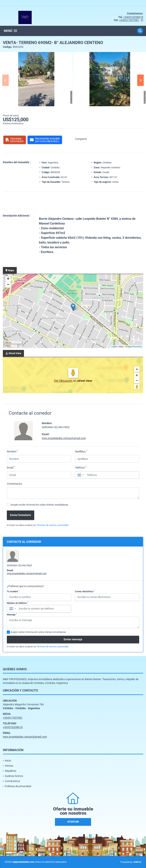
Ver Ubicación (64, 381)
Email (11, 467)
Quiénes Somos (14, 776)
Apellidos (81, 451)
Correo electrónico (85, 591)
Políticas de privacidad (18, 786)
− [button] (8, 285)
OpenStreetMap (135, 347)
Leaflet (114, 347)
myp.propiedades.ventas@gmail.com (64, 438)
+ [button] (8, 279)
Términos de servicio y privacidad (52, 525)
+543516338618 (133, 17)
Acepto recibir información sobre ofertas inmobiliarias (39, 505)
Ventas (9, 766)
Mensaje (12, 614)
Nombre (12, 451)
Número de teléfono (17, 603)
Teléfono (81, 467)
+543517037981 (129, 20)
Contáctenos (12, 781)
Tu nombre (13, 591)
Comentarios (14, 484)
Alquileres (10, 771)
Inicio (8, 761)
